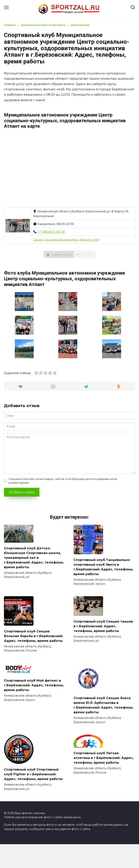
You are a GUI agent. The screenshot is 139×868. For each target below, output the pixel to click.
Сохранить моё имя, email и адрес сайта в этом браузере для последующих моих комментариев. (63, 481)
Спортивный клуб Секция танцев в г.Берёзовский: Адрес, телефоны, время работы (103, 626)
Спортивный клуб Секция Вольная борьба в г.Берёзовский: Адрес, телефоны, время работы (34, 636)
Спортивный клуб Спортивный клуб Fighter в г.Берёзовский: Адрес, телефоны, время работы (33, 774)
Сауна (37, 240)
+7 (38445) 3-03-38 (51, 232)
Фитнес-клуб (89, 240)
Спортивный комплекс (61, 240)
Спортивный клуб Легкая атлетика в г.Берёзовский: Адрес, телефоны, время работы (104, 758)
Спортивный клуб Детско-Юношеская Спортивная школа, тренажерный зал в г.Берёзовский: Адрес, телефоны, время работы (34, 558)
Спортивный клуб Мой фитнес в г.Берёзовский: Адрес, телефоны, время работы (34, 685)
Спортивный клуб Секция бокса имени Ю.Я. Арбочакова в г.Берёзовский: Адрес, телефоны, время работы (104, 705)
